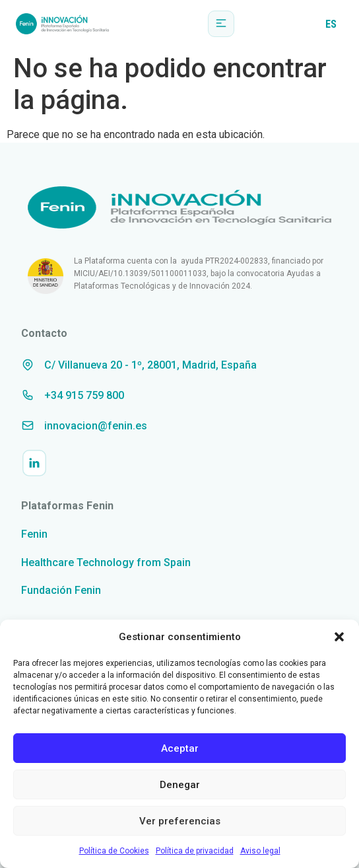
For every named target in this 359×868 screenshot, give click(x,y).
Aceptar (180, 748)
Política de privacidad (195, 851)
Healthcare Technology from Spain (106, 562)
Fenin (34, 534)
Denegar (180, 785)
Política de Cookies (114, 851)
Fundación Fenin (61, 590)
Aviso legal (260, 851)
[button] (339, 637)
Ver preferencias (180, 821)
